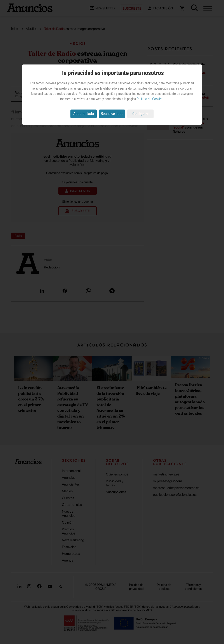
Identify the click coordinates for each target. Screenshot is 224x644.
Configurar (141, 114)
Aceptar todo (84, 114)
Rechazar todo (112, 114)
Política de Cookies (150, 99)
